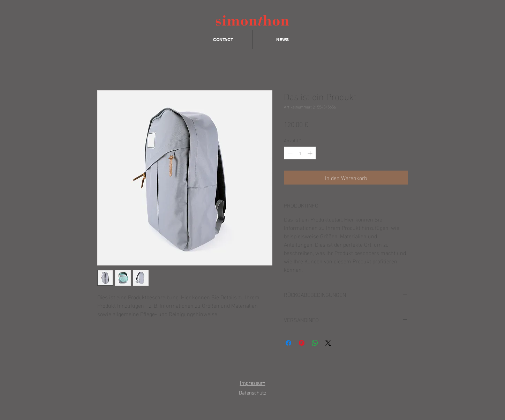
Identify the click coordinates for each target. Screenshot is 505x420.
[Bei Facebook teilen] (288, 343)
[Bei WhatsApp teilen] (315, 343)
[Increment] (311, 153)
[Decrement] (289, 153)
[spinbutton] (300, 153)
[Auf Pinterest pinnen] (302, 343)
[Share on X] (328, 343)
